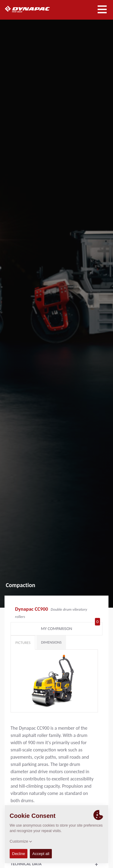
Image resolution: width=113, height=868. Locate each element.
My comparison (71, 627)
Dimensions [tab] (51, 642)
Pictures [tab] (23, 643)
